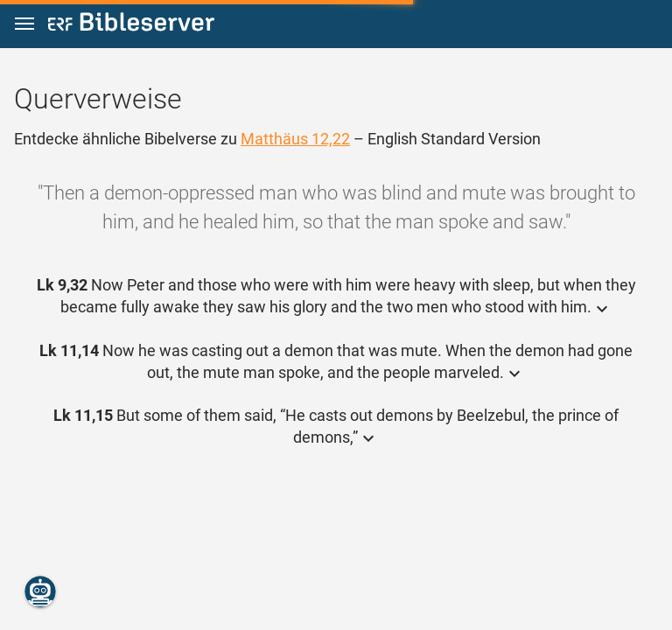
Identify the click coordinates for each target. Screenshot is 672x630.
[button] (24, 24)
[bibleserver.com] (131, 25)
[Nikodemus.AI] (40, 591)
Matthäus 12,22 (295, 139)
